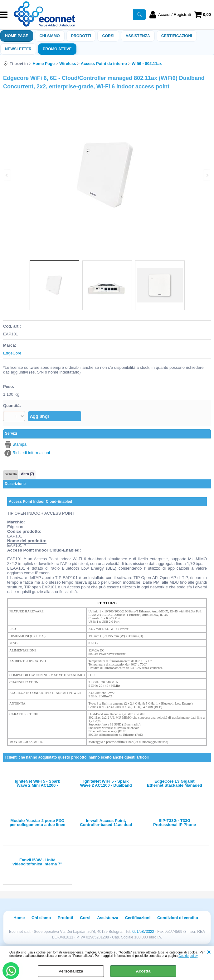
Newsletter (18, 49)
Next (207, 175)
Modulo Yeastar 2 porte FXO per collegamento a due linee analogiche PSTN (37, 823)
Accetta (143, 971)
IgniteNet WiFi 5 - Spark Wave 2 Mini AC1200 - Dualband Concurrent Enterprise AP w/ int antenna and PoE (37, 783)
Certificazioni (177, 36)
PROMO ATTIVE (57, 49)
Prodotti (81, 36)
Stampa (19, 444)
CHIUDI (209, 952)
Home (19, 918)
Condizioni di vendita (178, 918)
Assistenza (108, 918)
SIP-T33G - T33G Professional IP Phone (175, 823)
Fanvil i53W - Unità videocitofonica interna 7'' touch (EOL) (37, 862)
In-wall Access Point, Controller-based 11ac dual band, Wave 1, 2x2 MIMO (106, 823)
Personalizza (71, 971)
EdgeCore (12, 353)
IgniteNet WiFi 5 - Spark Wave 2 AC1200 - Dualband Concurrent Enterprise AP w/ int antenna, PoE (106, 783)
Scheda (11, 474)
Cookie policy (188, 956)
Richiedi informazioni (31, 453)
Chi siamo (50, 36)
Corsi (108, 36)
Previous (7, 175)
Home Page (17, 36)
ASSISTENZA (138, 36)
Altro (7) (27, 474)
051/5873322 (143, 932)
